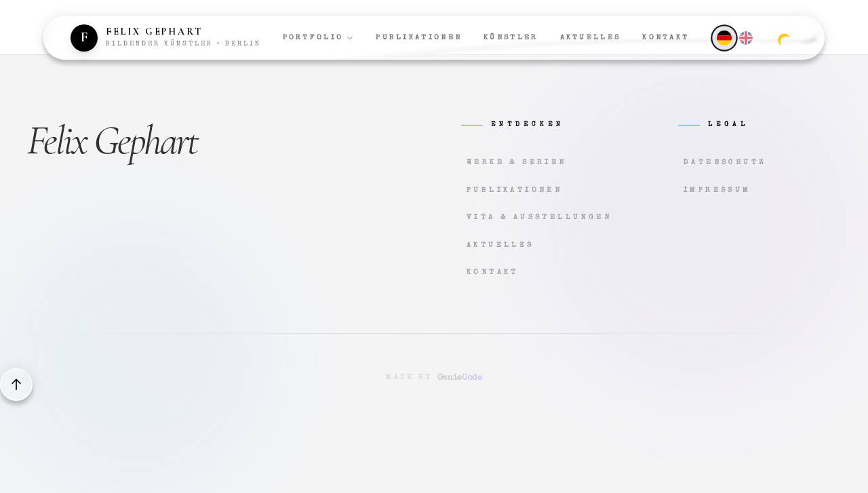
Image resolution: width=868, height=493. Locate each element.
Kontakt (666, 38)
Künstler (511, 38)
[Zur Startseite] (166, 38)
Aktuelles (591, 38)
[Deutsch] (724, 38)
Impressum (717, 190)
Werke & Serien (517, 162)
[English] (746, 38)
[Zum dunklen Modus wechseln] (784, 38)
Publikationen (419, 38)
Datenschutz (725, 162)
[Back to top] (16, 384)
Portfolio (319, 38)
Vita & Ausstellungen (539, 217)
